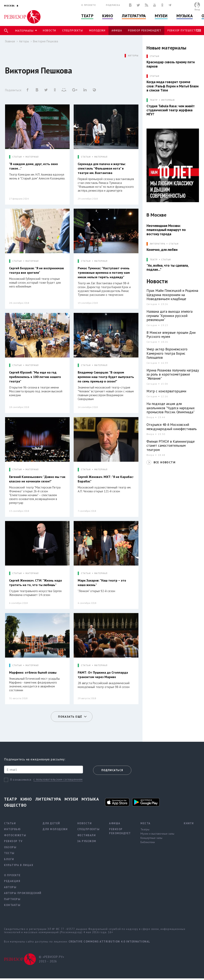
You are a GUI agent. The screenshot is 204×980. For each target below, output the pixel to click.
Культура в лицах (19, 865)
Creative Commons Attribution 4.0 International (109, 942)
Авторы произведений (23, 893)
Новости (49, 31)
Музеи (161, 16)
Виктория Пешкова (46, 41)
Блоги (9, 859)
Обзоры (10, 847)
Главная (10, 41)
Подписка (113, 5)
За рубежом (87, 841)
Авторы (24, 41)
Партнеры (12, 899)
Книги (189, 823)
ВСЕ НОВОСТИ (165, 462)
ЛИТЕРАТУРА (158, 244)
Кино (108, 16)
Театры (145, 829)
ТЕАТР (154, 100)
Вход (197, 9)
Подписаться (112, 770)
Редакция (12, 881)
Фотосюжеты (15, 835)
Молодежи (97, 31)
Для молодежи (55, 829)
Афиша (117, 31)
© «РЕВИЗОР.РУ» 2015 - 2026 (52, 959)
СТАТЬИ (17, 157)
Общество (15, 805)
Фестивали (87, 835)
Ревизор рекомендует (144, 31)
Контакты (12, 905)
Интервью (168, 100)
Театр (87, 16)
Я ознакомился (21, 780)
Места (146, 823)
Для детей (51, 823)
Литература (134, 16)
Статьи (174, 244)
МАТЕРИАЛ (32, 157)
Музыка (185, 16)
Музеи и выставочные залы (157, 834)
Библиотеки (148, 842)
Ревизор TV (13, 841)
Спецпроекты (72, 31)
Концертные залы (151, 838)
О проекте (88, 5)
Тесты (9, 853)
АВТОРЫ (133, 56)
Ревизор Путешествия (184, 31)
